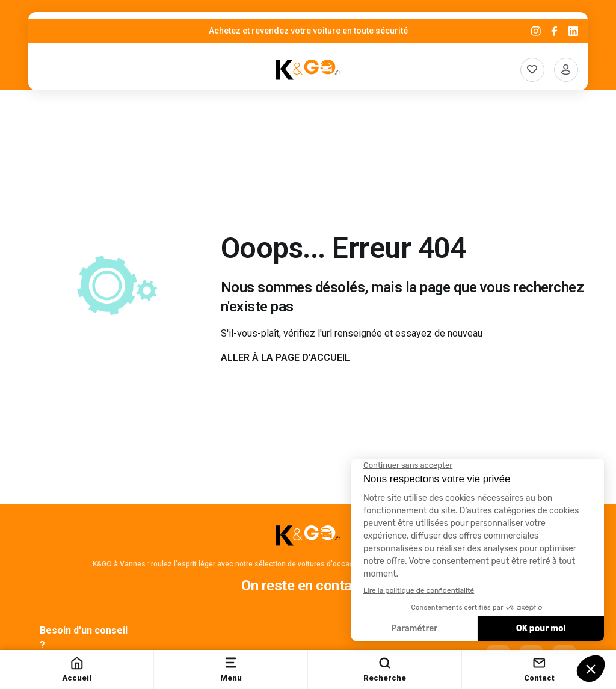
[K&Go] (308, 70)
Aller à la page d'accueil (285, 357)
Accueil (77, 669)
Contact (539, 669)
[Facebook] (555, 31)
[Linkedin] (573, 31)
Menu (231, 669)
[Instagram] (536, 31)
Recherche (385, 669)
